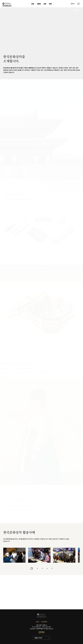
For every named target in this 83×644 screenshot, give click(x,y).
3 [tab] (42, 568)
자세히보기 (7, 516)
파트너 (38, 622)
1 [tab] (32, 568)
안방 (45, 4)
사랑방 (39, 4)
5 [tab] (52, 568)
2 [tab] (37, 568)
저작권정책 (44, 622)
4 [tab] (47, 568)
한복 (50, 4)
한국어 (73, 4)
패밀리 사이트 (38, 638)
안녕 (33, 4)
